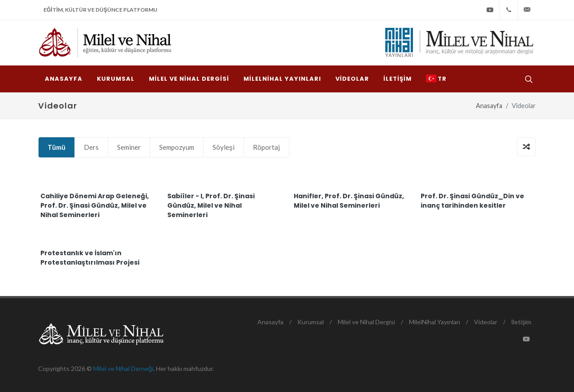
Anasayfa (489, 106)
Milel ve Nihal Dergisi (366, 322)
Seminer (129, 147)
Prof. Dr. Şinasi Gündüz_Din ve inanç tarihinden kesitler (472, 201)
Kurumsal (311, 322)
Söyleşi (224, 147)
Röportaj (266, 147)
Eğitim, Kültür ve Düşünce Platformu (100, 10)
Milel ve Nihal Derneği (123, 368)
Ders (91, 147)
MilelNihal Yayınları (435, 322)
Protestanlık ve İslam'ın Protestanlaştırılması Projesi (90, 258)
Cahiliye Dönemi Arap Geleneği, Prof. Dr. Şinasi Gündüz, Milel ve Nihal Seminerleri (95, 205)
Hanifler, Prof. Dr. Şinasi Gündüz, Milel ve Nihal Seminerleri (349, 201)
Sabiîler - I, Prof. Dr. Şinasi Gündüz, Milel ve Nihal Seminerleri (211, 205)
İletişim (521, 322)
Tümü (57, 147)
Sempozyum (177, 147)
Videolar (486, 322)
